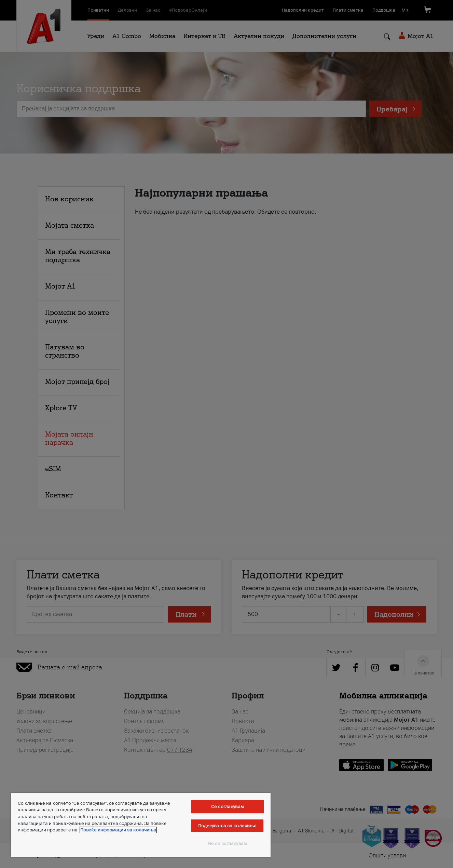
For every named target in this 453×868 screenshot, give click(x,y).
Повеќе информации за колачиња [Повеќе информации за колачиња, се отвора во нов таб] (118, 830)
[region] (141, 825)
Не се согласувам (227, 844)
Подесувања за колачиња (228, 826)
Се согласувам (227, 807)
